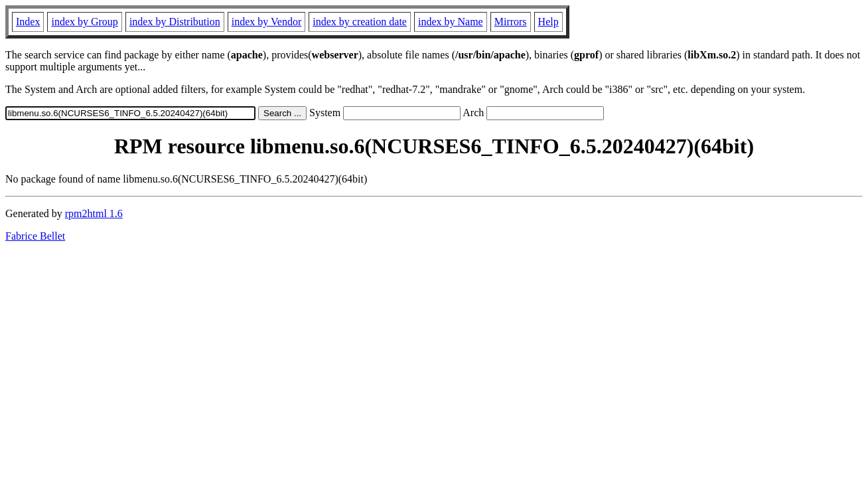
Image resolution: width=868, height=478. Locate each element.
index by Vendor (266, 22)
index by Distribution (175, 22)
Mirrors (511, 22)
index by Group (84, 22)
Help (548, 22)
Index (28, 22)
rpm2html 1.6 (94, 213)
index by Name (451, 22)
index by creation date (360, 22)
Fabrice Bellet (35, 236)
